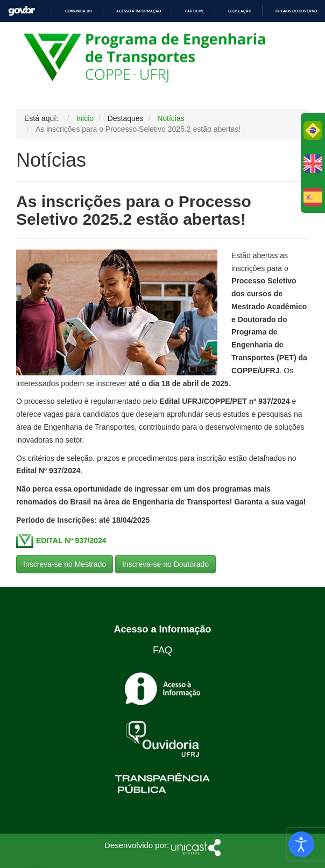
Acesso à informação (139, 11)
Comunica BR (79, 11)
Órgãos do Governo (296, 11)
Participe (195, 11)
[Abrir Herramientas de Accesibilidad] (301, 844)
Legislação (240, 11)
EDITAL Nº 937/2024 (71, 540)
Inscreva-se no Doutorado (165, 564)
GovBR (22, 11)
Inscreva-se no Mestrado (65, 564)
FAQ (162, 650)
